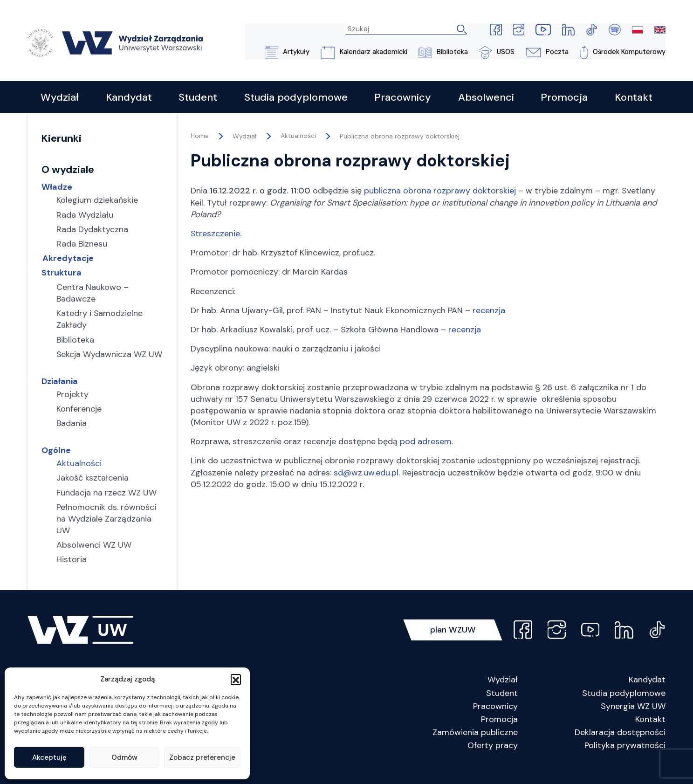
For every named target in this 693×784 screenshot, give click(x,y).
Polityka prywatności (625, 759)
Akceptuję (49, 757)
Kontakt (650, 733)
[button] (236, 679)
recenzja (489, 311)
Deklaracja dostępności (620, 746)
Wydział (503, 694)
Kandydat (647, 694)
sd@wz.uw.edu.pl (366, 473)
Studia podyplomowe (624, 707)
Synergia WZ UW (633, 720)
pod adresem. (426, 442)
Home (200, 137)
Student (502, 707)
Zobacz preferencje (202, 757)
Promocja (499, 733)
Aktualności (298, 137)
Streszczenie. (216, 234)
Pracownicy (495, 720)
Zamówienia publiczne (475, 746)
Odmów (124, 757)
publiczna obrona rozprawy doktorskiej (440, 192)
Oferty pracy (493, 759)
